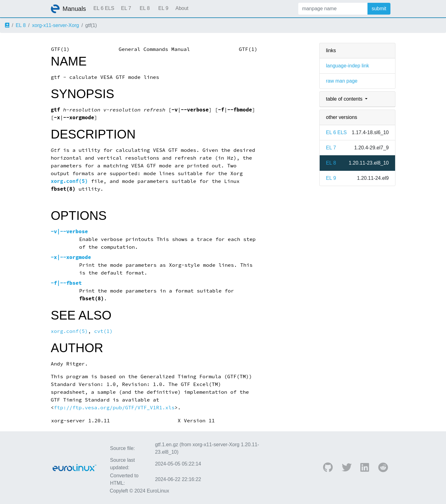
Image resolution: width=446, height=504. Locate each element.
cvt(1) (103, 331)
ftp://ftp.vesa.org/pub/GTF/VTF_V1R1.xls (114, 408)
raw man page (342, 81)
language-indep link (347, 66)
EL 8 (145, 8)
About (182, 8)
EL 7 (126, 8)
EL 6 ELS (104, 8)
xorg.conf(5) (70, 181)
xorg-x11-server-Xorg (55, 25)
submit (379, 9)
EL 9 (163, 8)
